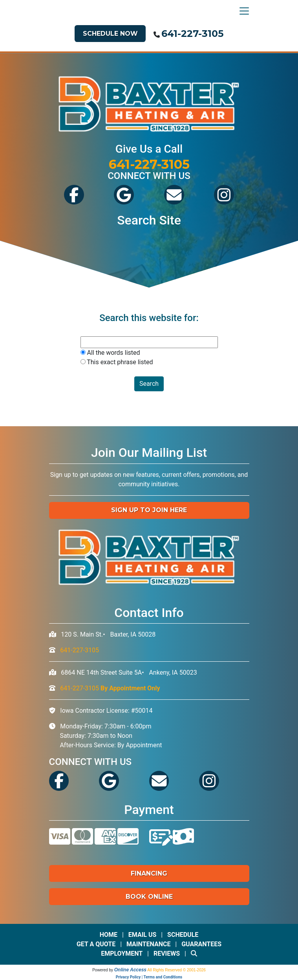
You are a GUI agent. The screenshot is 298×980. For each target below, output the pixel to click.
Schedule (183, 935)
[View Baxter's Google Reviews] (124, 202)
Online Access (130, 970)
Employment (122, 954)
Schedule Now (110, 34)
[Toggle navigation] (242, 11)
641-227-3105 (192, 34)
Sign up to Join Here (149, 510)
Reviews (167, 954)
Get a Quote (96, 944)
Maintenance (149, 944)
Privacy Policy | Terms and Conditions (149, 977)
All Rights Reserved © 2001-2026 (176, 970)
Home (109, 935)
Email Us (143, 935)
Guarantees (201, 944)
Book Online (149, 897)
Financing (149, 873)
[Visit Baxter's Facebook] (74, 202)
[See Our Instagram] (224, 202)
